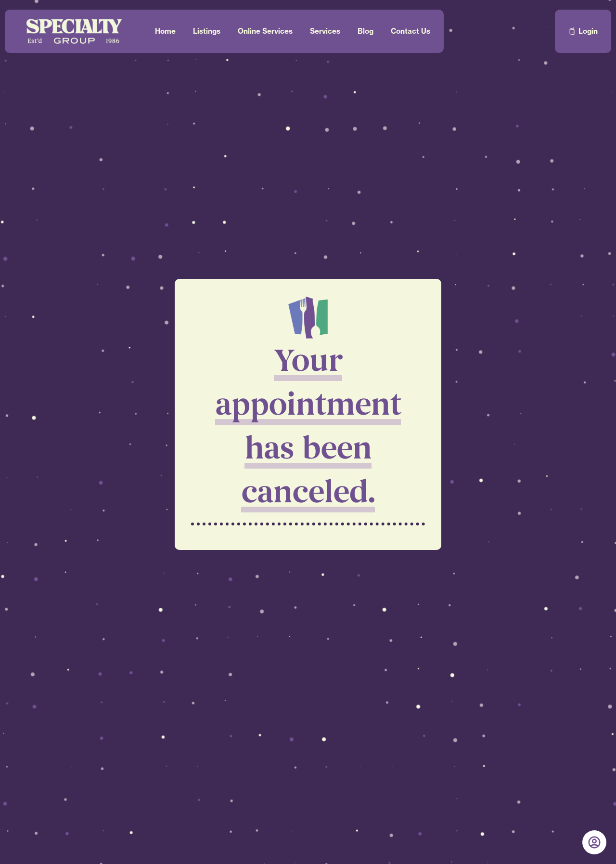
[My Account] (594, 842)
